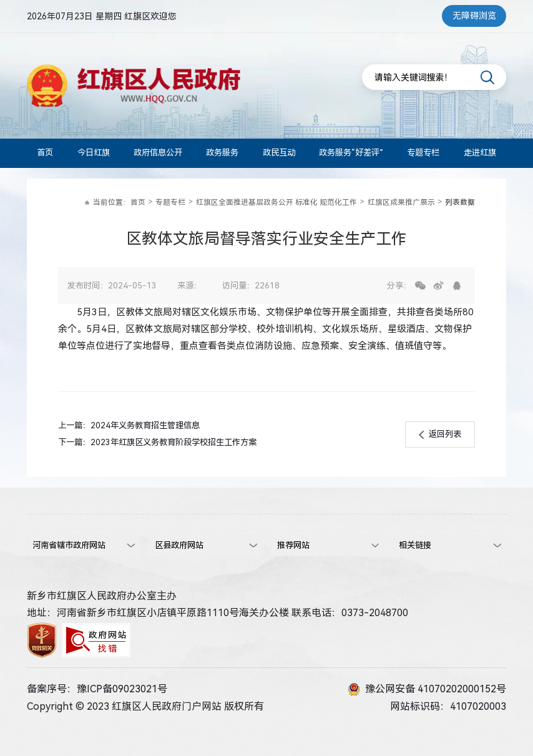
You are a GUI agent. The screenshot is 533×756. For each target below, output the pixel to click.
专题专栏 (423, 153)
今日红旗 (94, 153)
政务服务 (222, 153)
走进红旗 (480, 153)
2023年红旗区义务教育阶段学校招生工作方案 (174, 442)
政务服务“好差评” (351, 153)
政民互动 (279, 153)
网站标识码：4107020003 (448, 706)
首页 (45, 153)
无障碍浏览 (474, 16)
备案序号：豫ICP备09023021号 (97, 689)
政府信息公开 (158, 153)
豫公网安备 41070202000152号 (427, 689)
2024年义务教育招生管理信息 (145, 425)
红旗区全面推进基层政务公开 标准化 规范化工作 (276, 202)
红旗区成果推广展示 (401, 202)
